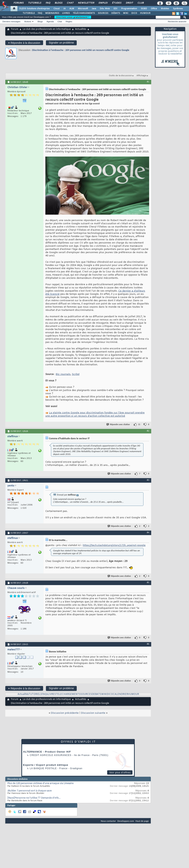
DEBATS (97, 694)
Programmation (129, 9)
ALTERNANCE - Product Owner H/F (47, 752)
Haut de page (142, 821)
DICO (134, 13)
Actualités (81, 29)
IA (64, 9)
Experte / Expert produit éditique (46, 765)
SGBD (144, 9)
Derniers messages (11, 22)
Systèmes (178, 9)
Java (94, 9)
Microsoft (83, 9)
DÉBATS (116, 13)
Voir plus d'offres (120, 773)
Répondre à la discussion (24, 43)
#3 (148, 480)
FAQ (48, 3)
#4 (148, 532)
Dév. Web (105, 9)
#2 (148, 431)
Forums (18, 3)
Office (154, 9)
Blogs (58, 3)
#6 (148, 644)
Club (140, 3)
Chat (70, 3)
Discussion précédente (65, 713)
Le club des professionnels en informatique (47, 29)
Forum (15, 29)
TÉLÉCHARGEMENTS (84, 13)
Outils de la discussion (120, 76)
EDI (115, 9)
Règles (69, 22)
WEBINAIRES (52, 13)
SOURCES (103, 13)
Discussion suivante (93, 713)
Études (117, 3)
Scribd (76, 374)
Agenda (50, 22)
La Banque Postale (43, 768)
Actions (28, 22)
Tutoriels (34, 3)
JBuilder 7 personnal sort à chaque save (29, 791)
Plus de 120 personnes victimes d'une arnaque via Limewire (40, 784)
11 (139, 424)
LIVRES (66, 13)
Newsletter (86, 3)
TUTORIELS (29, 13)
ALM (72, 9)
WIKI (126, 13)
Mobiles (165, 9)
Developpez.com (126, 821)
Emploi (103, 3)
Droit (129, 3)
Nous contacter (108, 821)
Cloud (57, 9)
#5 (148, 582)
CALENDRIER (120, 694)
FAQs (45, 694)
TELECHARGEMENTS (68, 694)
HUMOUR (145, 13)
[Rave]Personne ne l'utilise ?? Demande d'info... (34, 798)
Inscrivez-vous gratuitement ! (73, 17)
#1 (148, 82)
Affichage (141, 76)
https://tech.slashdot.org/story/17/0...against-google (114, 545)
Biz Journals (63, 374)
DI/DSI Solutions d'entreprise (34, 9)
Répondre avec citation (118, 424)
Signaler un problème (61, 43)
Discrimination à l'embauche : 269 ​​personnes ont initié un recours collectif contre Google (81, 50)
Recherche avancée (177, 22)
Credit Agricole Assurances (51, 755)
